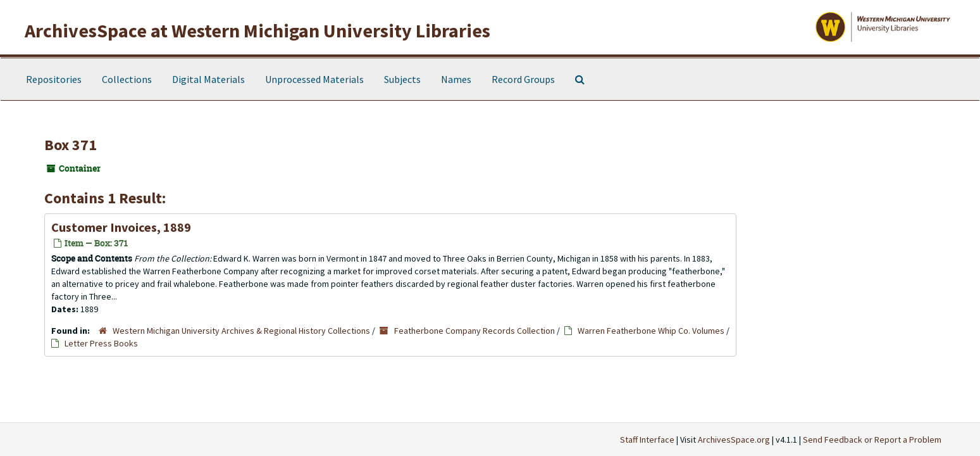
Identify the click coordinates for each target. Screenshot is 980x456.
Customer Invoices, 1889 (121, 227)
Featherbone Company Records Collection (474, 331)
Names (456, 79)
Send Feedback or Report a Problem (872, 440)
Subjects (402, 79)
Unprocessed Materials (314, 79)
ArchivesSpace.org (734, 440)
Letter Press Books (101, 343)
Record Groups (523, 79)
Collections (127, 79)
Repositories (54, 79)
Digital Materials (208, 79)
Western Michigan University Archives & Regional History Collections (241, 331)
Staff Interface (647, 440)
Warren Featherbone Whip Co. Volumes (651, 331)
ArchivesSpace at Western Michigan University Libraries (257, 30)
